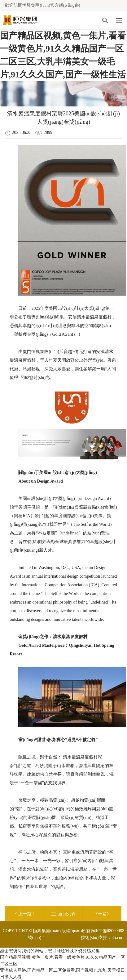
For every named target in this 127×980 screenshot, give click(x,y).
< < (24, 914)
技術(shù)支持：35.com (103, 938)
